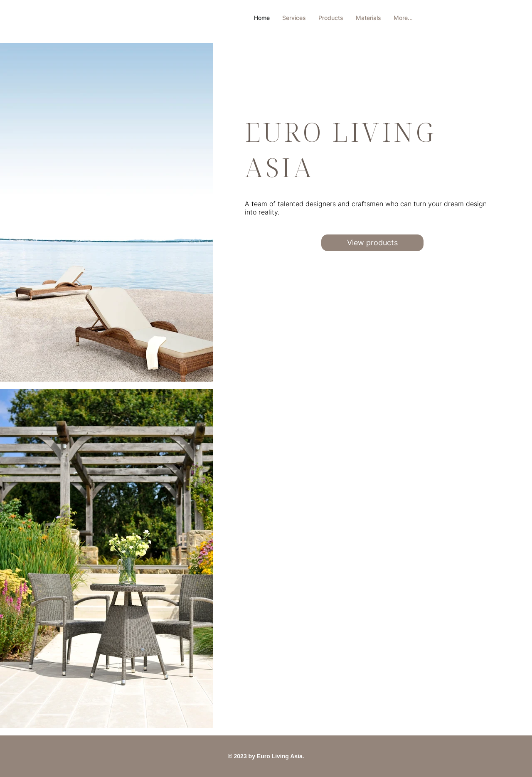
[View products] (372, 243)
